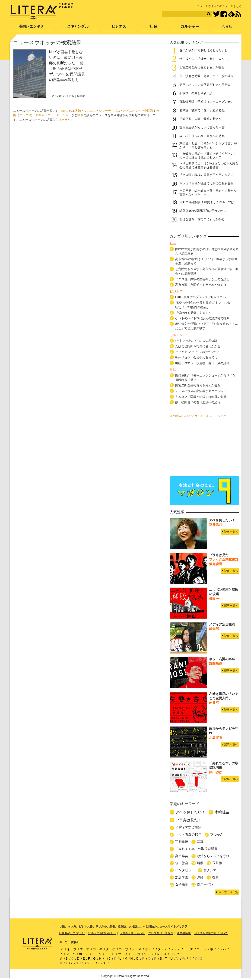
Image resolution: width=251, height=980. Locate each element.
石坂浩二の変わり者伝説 (196, 93)
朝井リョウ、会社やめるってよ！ (198, 357)
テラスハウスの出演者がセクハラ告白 (205, 85)
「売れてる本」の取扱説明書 (196, 849)
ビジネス (119, 28)
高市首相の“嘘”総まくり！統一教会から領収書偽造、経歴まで (206, 261)
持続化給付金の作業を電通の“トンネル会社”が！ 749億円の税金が (203, 305)
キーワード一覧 (228, 892)
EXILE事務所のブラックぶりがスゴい (201, 297)
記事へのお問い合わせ (102, 933)
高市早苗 (182, 856)
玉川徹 (217, 863)
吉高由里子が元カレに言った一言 (202, 127)
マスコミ (90, 111)
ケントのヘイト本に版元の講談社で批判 (202, 318)
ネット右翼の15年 (188, 834)
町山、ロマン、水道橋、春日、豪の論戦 (202, 363)
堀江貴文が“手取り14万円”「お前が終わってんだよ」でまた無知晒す (207, 326)
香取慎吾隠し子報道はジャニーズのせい (207, 102)
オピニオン (131, 111)
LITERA (67, 111)
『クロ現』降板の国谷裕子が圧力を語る (207, 175)
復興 (216, 877)
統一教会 (182, 863)
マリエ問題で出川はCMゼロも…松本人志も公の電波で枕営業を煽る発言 (209, 165)
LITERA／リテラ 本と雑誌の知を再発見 (41, 11)
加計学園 (182, 877)
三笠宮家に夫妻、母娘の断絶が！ (202, 119)
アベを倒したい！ (191, 812)
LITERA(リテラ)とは (72, 933)
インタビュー (185, 870)
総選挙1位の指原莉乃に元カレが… (203, 211)
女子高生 (182, 884)
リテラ (63, 120)
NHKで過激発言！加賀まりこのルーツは (207, 202)
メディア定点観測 (188, 828)
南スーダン (205, 884)
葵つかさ (217, 834)
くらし (227, 28)
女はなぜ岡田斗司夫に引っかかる (202, 219)
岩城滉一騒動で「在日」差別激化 (202, 110)
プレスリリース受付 (161, 933)
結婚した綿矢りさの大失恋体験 (196, 341)
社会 (80, 115)
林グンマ (210, 870)
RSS (238, 14)
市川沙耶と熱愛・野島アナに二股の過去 (207, 76)
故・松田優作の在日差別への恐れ (202, 136)
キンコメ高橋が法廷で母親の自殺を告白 (207, 183)
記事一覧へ (231, 532)
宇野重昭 (182, 842)
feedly (231, 14)
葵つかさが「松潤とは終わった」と (203, 50)
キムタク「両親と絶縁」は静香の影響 (201, 397)
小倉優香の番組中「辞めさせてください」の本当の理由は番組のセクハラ (208, 156)
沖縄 (200, 877)
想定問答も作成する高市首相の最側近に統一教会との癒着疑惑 (207, 271)
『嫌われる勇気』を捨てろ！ (195, 313)
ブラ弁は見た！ (189, 820)
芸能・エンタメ (31, 28)
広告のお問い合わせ (132, 933)
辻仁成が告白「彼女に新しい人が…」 (205, 59)
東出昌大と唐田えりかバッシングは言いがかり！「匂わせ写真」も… (208, 145)
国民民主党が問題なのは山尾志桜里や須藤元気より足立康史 (207, 251)
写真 (200, 842)
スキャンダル (44, 115)
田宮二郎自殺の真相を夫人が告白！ (203, 67)
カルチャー (64, 115)
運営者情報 (184, 933)
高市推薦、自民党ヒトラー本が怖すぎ (201, 285)
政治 (78, 111)
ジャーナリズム (110, 111)
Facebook (224, 14)
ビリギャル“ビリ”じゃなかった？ (197, 352)
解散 (200, 863)
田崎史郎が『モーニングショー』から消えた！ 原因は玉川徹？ (207, 378)
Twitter (216, 14)
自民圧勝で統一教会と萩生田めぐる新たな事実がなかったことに (208, 193)
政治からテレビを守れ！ (215, 856)
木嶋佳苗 (222, 812)
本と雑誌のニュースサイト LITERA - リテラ (198, 416)
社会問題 (147, 111)
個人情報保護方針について (211, 933)
